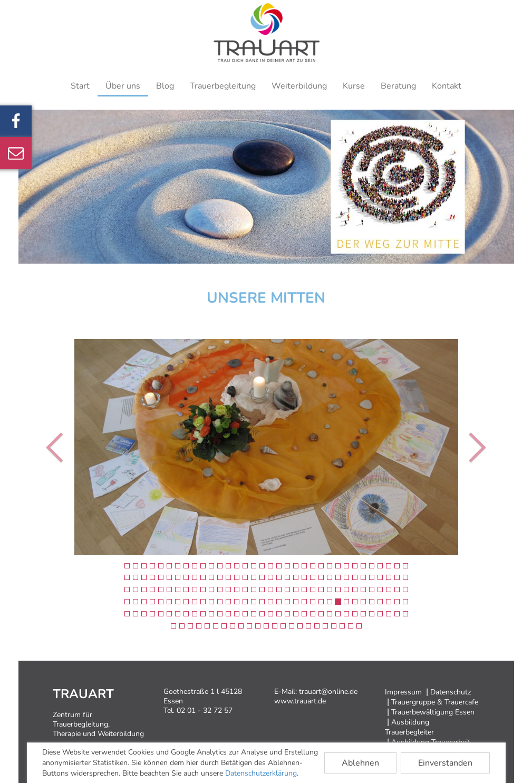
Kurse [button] (354, 86)
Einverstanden (445, 763)
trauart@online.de (328, 692)
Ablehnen (360, 763)
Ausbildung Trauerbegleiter (409, 727)
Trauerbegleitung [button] (223, 86)
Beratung (398, 86)
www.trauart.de (300, 701)
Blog (165, 86)
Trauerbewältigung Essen (433, 712)
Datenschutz (451, 692)
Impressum (403, 692)
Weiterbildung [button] (299, 86)
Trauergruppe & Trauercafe (435, 702)
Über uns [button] (123, 86)
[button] (50, 447)
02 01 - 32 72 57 (205, 710)
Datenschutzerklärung (261, 773)
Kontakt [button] (447, 86)
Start (80, 86)
